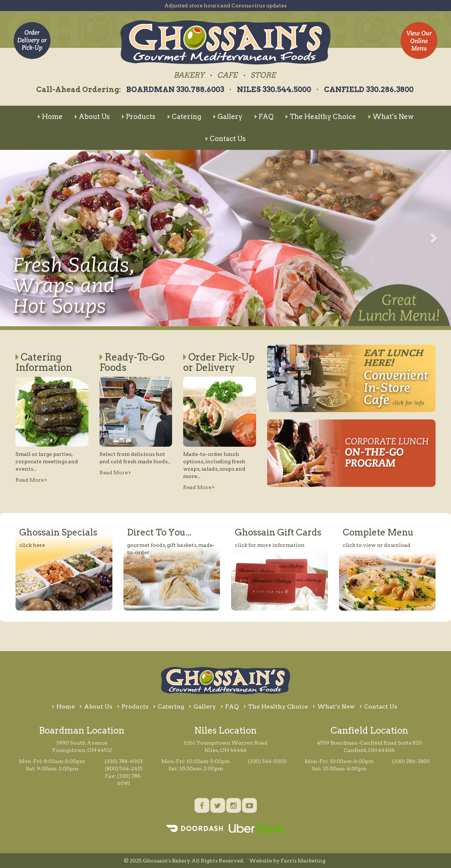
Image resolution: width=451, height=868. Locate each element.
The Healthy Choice (321, 117)
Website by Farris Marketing (287, 861)
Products (139, 117)
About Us (92, 117)
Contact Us (226, 139)
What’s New (391, 117)
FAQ (264, 117)
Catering (184, 117)
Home (50, 117)
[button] (18, 238)
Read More (31, 480)
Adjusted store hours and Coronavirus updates (225, 6)
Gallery (228, 117)
